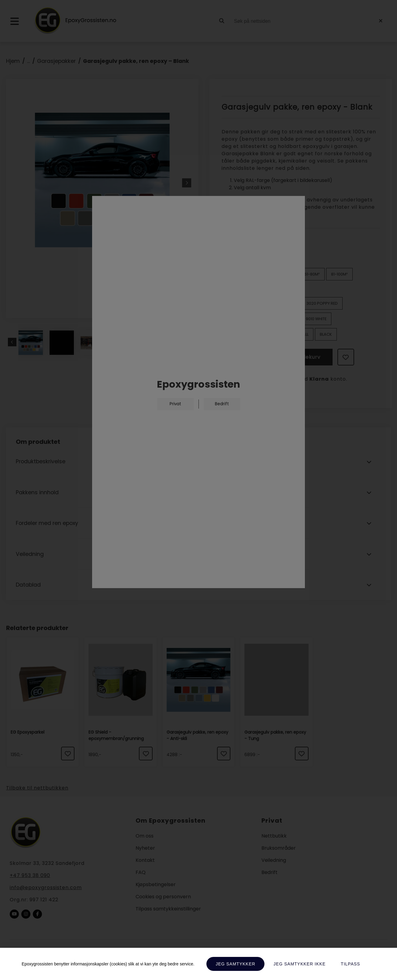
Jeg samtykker (235, 964)
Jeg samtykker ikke (300, 964)
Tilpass (350, 964)
